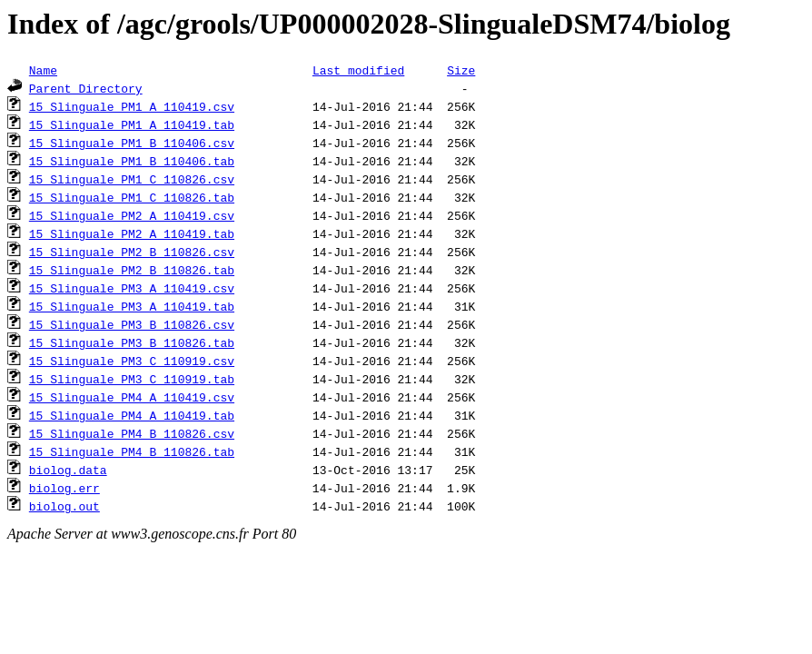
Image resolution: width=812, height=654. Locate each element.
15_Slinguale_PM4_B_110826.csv (132, 433)
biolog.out (64, 506)
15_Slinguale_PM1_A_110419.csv (132, 106)
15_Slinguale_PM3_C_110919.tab (132, 379)
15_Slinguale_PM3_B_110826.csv (132, 324)
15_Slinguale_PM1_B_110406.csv (132, 143)
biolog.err (64, 488)
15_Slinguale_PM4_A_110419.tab (132, 415)
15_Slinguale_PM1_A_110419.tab (132, 124)
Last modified (358, 70)
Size (461, 70)
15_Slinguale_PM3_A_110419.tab (132, 306)
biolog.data (68, 470)
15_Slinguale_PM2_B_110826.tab (132, 270)
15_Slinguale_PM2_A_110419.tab (132, 233)
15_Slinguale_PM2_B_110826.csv (132, 252)
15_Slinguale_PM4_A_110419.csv (132, 397)
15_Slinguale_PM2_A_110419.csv (132, 215)
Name (43, 70)
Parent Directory (86, 88)
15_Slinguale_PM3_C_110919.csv (132, 361)
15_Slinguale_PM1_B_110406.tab (132, 161)
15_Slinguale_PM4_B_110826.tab (132, 451)
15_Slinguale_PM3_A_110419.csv (132, 288)
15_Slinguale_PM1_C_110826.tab (132, 197)
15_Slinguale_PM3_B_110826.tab (132, 342)
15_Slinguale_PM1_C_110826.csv (132, 179)
